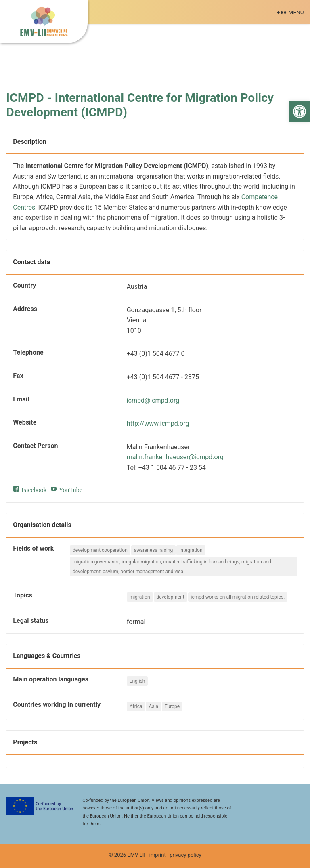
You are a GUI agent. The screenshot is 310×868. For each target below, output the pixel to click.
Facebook (34, 489)
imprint (158, 855)
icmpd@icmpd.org (153, 400)
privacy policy (185, 855)
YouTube (71, 489)
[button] (300, 111)
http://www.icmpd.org (158, 423)
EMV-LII (136, 855)
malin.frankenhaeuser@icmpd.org (175, 457)
